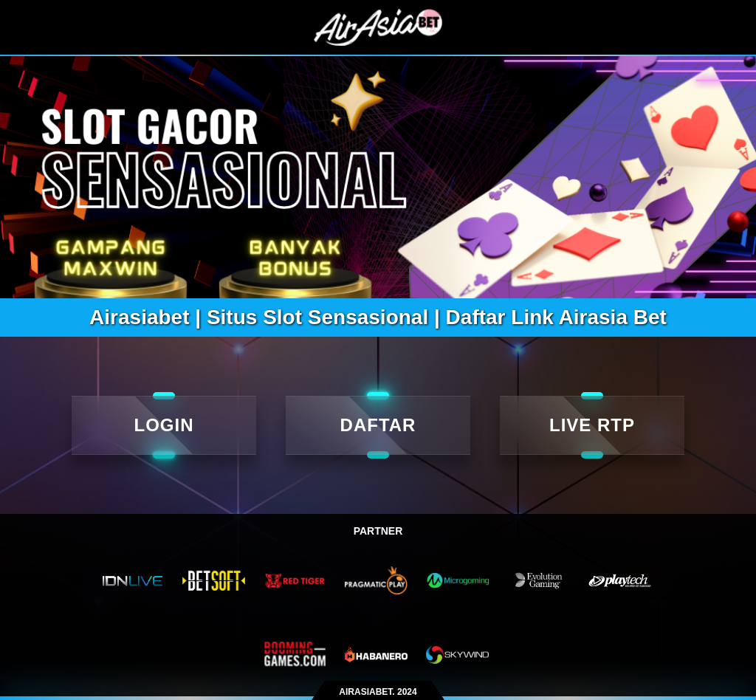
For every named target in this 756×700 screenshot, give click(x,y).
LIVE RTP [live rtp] (592, 425)
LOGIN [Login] (164, 425)
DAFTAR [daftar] (378, 425)
